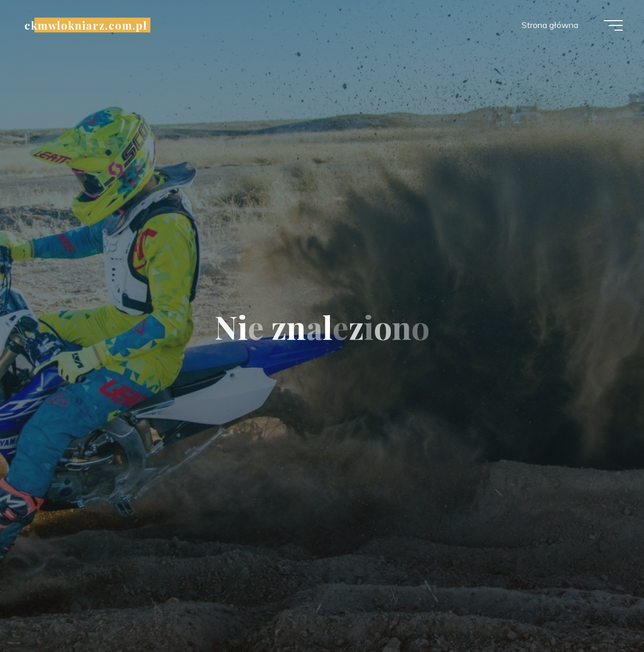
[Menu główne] (613, 25)
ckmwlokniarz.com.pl (86, 25)
